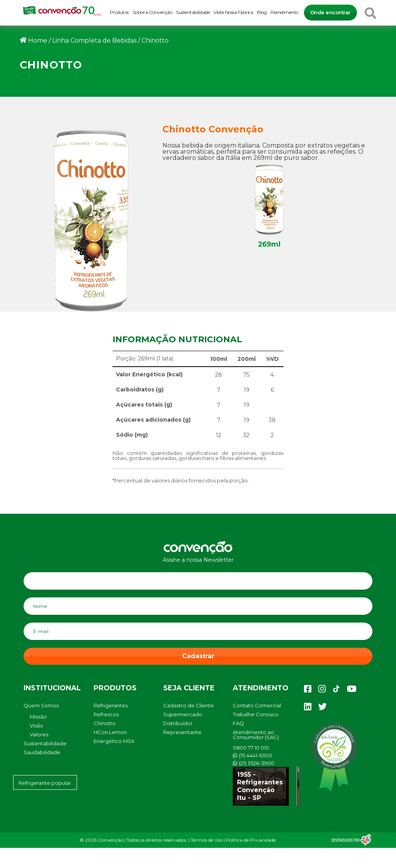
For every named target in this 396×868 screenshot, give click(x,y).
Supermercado (183, 714)
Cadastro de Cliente (189, 705)
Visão (37, 726)
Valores (39, 734)
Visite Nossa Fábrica (233, 12)
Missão (38, 717)
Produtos (119, 12)
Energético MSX (114, 741)
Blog (262, 12)
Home (38, 40)
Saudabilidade (42, 752)
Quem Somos (41, 705)
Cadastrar (198, 656)
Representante (182, 732)
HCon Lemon (110, 732)
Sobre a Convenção (153, 12)
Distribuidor (178, 723)
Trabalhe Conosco (256, 714)
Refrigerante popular (45, 783)
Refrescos (106, 714)
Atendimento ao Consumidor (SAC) (256, 735)
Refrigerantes (111, 705)
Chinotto (105, 723)
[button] (380, 858)
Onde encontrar (330, 12)
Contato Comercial (257, 705)
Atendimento (284, 12)
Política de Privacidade (251, 840)
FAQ (238, 723)
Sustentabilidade (193, 12)
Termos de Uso (207, 840)
